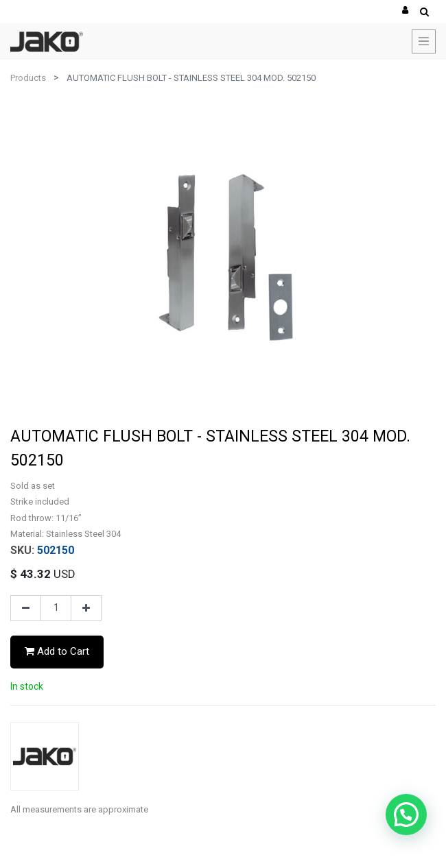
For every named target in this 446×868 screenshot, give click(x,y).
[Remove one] (26, 608)
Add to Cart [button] (57, 651)
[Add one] (86, 608)
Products (28, 78)
